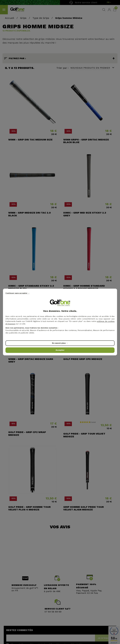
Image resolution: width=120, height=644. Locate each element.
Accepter (60, 350)
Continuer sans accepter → (17, 293)
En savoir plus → (60, 343)
